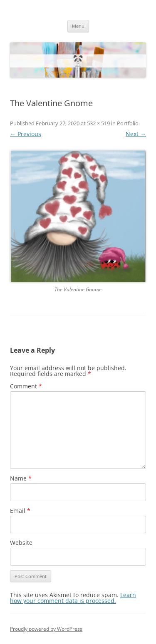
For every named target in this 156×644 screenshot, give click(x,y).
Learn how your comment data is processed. (73, 598)
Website (21, 543)
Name (21, 478)
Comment (26, 386)
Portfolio (128, 123)
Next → (136, 134)
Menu (78, 26)
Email (20, 511)
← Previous (26, 134)
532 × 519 (98, 123)
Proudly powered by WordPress (46, 629)
